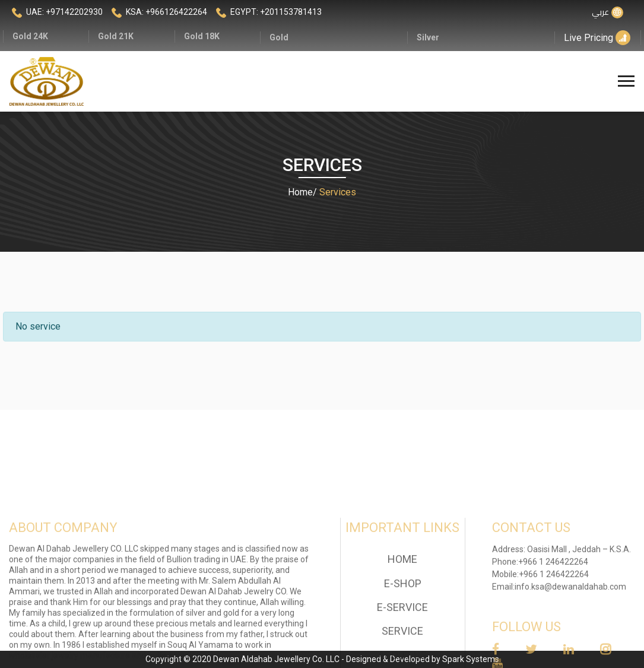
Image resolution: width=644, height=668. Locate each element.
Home (300, 192)
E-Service (402, 638)
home (402, 591)
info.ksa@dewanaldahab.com (570, 618)
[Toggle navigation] (627, 81)
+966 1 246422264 (553, 593)
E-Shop (403, 614)
